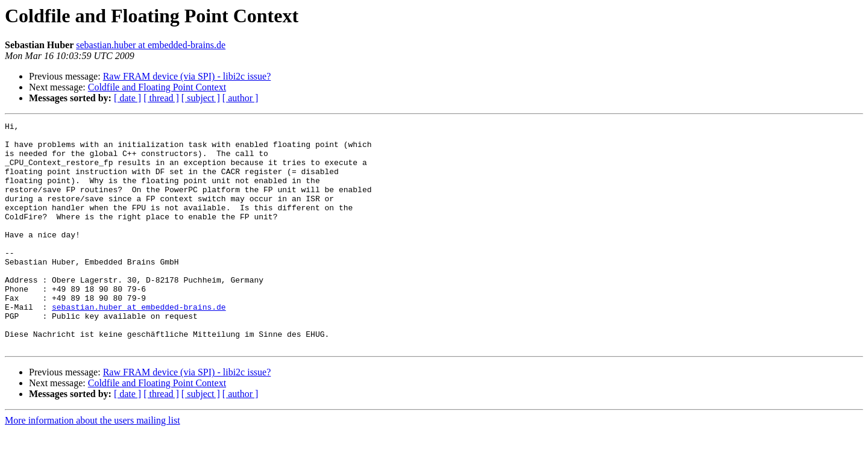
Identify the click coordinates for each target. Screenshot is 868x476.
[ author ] (241, 98)
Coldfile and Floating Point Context (157, 87)
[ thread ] (161, 98)
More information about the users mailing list (93, 465)
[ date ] (127, 98)
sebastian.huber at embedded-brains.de (151, 45)
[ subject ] (201, 98)
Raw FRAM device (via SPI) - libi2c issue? (187, 76)
